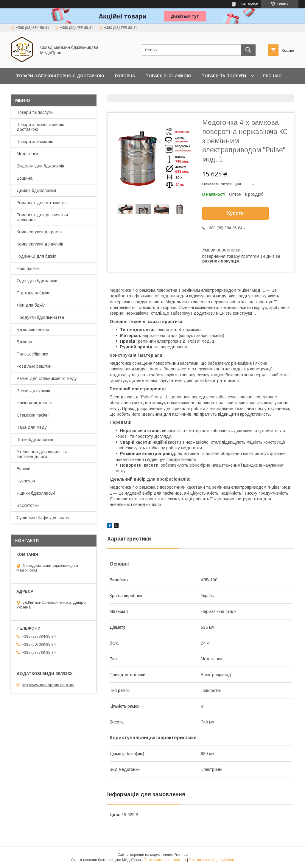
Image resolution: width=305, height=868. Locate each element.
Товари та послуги (224, 76)
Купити (236, 213)
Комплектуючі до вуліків (40, 244)
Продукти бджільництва (40, 317)
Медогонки (27, 154)
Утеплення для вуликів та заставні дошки (42, 454)
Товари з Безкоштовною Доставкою (60, 76)
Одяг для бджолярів (37, 281)
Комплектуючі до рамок (40, 232)
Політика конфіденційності (211, 860)
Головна (125, 76)
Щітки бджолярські (35, 440)
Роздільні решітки (34, 366)
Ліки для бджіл (31, 305)
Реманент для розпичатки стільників (42, 217)
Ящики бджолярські (36, 493)
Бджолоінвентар (33, 330)
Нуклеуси (26, 481)
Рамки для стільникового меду (47, 378)
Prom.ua (181, 855)
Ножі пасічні (28, 268)
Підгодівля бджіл (34, 293)
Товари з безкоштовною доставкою (41, 127)
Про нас (272, 76)
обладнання (167, 296)
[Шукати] (248, 50)
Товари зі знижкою (168, 76)
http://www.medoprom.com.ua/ (48, 685)
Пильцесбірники (32, 354)
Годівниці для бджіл (36, 256)
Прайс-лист (63, 91)
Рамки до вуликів (33, 391)
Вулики (24, 469)
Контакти (27, 91)
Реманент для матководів (42, 203)
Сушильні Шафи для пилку (43, 518)
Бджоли (24, 342)
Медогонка (120, 290)
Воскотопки (28, 505)
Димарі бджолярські (36, 190)
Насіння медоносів (35, 403)
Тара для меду (32, 427)
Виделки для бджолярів (40, 166)
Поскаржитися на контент (165, 860)
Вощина (25, 178)
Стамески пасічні (33, 415)
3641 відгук (248, 4)
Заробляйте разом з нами (118, 91)
